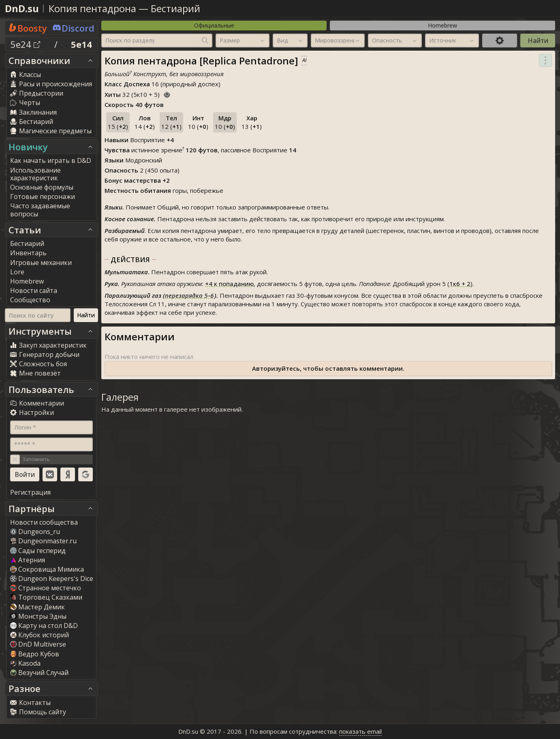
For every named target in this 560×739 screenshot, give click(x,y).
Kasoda (25, 663)
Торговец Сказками (46, 597)
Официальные (214, 25)
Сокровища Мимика (47, 569)
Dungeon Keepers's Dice (52, 579)
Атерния (28, 560)
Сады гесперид (38, 551)
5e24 (25, 44)
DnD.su (22, 8)
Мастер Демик (37, 607)
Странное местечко (46, 588)
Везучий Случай (39, 673)
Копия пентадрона (92, 8)
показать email (360, 731)
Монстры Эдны (38, 616)
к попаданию (229, 284)
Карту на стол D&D (44, 626)
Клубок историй (40, 635)
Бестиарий (175, 8)
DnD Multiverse (38, 644)
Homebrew (442, 25)
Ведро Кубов (35, 654)
